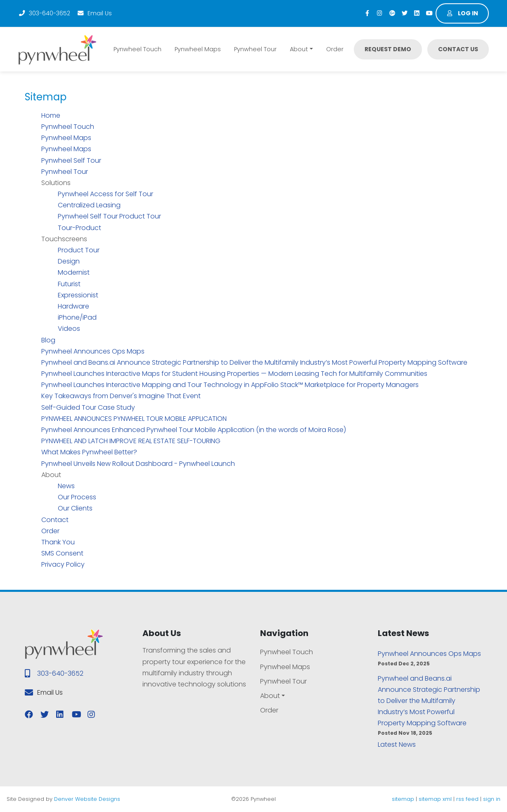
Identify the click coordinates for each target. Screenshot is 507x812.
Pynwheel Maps (198, 49)
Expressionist (78, 295)
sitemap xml (435, 799)
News (66, 486)
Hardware (73, 306)
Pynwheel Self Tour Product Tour (109, 216)
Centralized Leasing (89, 205)
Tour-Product (79, 228)
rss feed (467, 799)
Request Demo (388, 49)
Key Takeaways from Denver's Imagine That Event (121, 396)
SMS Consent (62, 553)
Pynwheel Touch (137, 49)
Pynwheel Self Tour (71, 160)
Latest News (397, 744)
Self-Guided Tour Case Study (88, 407)
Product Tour (79, 250)
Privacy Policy (63, 564)
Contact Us (458, 49)
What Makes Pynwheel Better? (89, 452)
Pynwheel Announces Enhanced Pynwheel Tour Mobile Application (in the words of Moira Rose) (194, 430)
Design (69, 261)
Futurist (69, 284)
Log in (462, 13)
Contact (55, 520)
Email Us (94, 13)
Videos (69, 329)
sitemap (403, 799)
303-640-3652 (44, 13)
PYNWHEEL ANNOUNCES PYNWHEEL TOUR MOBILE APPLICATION (134, 419)
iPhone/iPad (77, 317)
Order (335, 49)
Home (51, 115)
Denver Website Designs (87, 799)
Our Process (77, 497)
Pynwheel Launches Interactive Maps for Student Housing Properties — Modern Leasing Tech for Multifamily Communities (234, 374)
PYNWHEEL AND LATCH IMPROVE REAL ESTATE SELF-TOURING (131, 441)
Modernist (74, 272)
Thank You (58, 542)
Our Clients (75, 508)
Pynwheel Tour (255, 49)
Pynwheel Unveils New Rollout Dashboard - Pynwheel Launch (138, 464)
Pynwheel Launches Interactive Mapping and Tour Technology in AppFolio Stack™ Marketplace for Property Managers (230, 385)
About (299, 49)
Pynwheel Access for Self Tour (105, 194)
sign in (492, 799)
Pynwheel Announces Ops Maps (93, 351)
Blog (48, 340)
